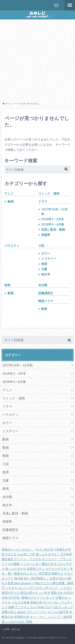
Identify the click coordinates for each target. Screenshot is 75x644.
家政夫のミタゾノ (26, 574)
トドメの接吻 (11, 564)
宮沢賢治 (45, 574)
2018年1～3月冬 (53, 219)
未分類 (43, 285)
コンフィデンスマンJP (33, 588)
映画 (7, 285)
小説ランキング (63, 607)
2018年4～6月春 (53, 224)
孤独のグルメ (30, 598)
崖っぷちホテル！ (48, 554)
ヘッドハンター (31, 564)
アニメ (9, 193)
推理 (44, 264)
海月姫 (19, 578)
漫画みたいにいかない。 (18, 549)
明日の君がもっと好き (35, 593)
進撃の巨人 (9, 612)
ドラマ (43, 201)
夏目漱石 (8, 559)
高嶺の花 (36, 602)
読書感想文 (46, 293)
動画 (11, 201)
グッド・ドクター (61, 588)
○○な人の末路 (20, 602)
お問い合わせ (56, 5)
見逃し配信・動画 (53, 229)
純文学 (46, 274)
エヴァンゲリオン (57, 569)
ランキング (47, 598)
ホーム (7, 103)
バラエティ (12, 245)
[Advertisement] (37, 60)
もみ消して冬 (26, 554)
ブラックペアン (36, 612)
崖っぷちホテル (16, 569)
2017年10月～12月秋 (54, 211)
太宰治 (54, 578)
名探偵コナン (36, 569)
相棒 (11, 607)
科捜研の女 (22, 617)
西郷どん (57, 574)
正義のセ (62, 598)
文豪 (44, 269)
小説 (41, 245)
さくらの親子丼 (58, 612)
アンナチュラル (25, 607)
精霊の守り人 (11, 593)
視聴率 (46, 235)
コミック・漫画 (49, 193)
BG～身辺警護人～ (36, 578)
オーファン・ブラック (57, 559)
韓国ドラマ (46, 301)
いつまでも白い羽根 (19, 622)
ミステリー (49, 259)
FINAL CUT (44, 607)
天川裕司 (66, 554)
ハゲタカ (11, 588)
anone (21, 612)
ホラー (46, 253)
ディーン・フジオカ (28, 559)
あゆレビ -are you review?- (32, 637)
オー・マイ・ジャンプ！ (46, 617)
